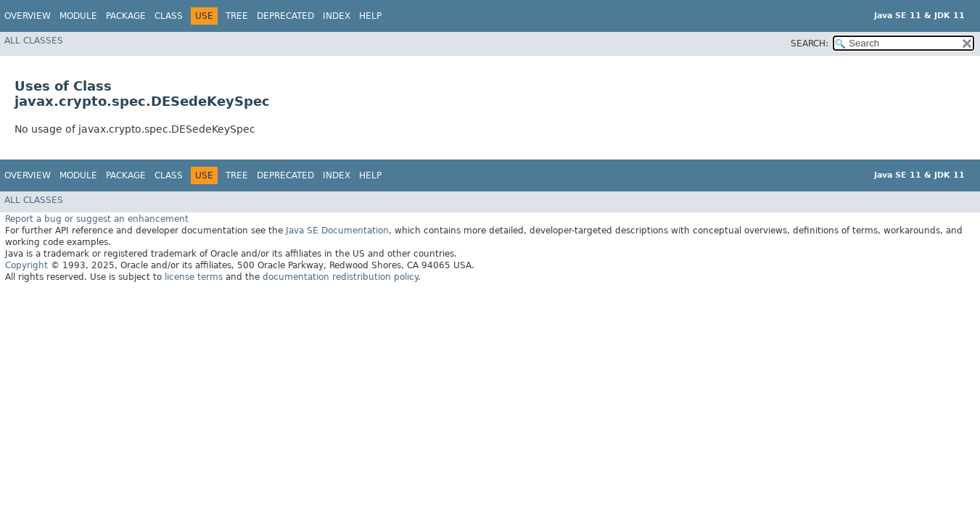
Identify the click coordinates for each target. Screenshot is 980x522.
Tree (237, 16)
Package (126, 16)
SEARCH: (810, 43)
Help (370, 16)
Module (78, 16)
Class (169, 16)
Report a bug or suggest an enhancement (97, 219)
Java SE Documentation (337, 231)
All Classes (34, 41)
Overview (28, 16)
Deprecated (285, 16)
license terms (194, 277)
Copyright (26, 265)
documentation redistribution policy (340, 277)
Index (337, 16)
